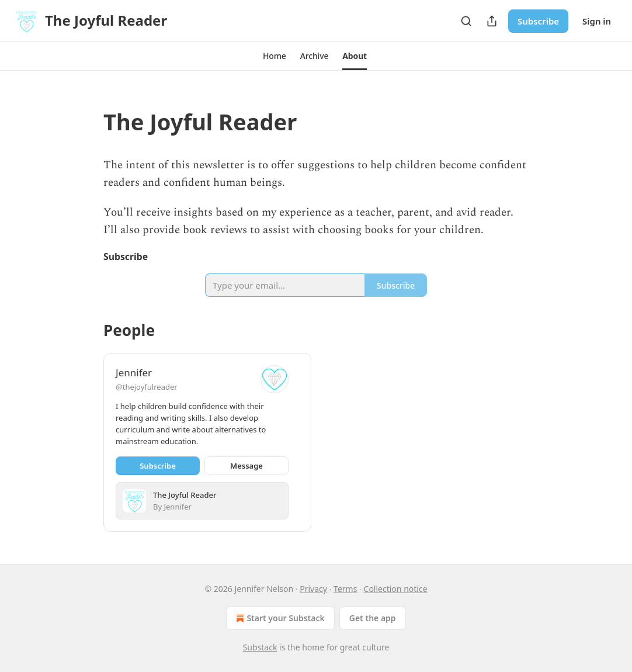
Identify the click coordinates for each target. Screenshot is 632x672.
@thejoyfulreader (147, 387)
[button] (275, 56)
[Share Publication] (492, 21)
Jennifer (134, 373)
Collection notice (396, 589)
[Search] (466, 21)
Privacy (313, 589)
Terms (345, 589)
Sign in (597, 21)
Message (246, 466)
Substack (260, 647)
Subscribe (538, 21)
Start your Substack (279, 618)
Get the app (373, 618)
